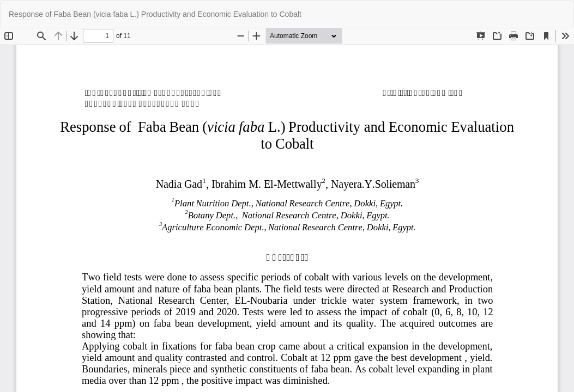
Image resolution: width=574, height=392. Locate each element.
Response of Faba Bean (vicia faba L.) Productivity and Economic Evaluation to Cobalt (155, 14)
